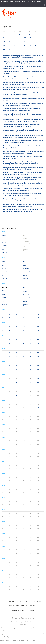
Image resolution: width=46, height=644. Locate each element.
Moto (23, 2)
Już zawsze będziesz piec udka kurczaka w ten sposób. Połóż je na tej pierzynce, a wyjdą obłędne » (23, 89)
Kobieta (17, 2)
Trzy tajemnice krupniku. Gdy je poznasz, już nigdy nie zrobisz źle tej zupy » (24, 73)
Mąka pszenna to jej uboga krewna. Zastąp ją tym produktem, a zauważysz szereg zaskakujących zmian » (23, 152)
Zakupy (12, 605)
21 (35, 42)
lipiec (25, 262)
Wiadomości (5, 2)
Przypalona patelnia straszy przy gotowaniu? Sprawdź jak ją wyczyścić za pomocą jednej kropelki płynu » (23, 62)
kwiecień (4, 246)
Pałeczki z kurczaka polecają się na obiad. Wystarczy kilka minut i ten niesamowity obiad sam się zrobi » (22, 173)
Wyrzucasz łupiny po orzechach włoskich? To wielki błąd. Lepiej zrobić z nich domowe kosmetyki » (22, 195)
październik (27, 272)
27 (30, 45)
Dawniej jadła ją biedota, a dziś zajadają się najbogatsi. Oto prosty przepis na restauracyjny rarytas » (22, 189)
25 (20, 45)
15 (4, 42)
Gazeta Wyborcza (37, 601)
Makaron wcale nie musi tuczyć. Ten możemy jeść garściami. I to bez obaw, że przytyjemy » (23, 131)
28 (35, 45)
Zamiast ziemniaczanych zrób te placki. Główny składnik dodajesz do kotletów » (22, 147)
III (17, 314)
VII (3, 318)
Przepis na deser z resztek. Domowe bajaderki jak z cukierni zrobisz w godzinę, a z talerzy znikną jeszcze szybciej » (23, 120)
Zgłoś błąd (23, 625)
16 (9, 42)
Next (28, 2)
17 (15, 42)
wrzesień (26, 268)
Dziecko (39, 2)
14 (35, 38)
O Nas (6, 622)
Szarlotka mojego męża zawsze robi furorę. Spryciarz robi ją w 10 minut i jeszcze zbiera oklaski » (24, 142)
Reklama (12, 622)
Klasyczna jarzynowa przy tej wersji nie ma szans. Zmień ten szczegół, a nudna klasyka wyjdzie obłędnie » (23, 57)
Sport (12, 2)
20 (30, 42)
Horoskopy (26, 601)
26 (25, 45)
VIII (10, 318)
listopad (25, 275)
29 (4, 49)
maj (3, 249)
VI (38, 314)
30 (9, 49)
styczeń (4, 235)
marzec (4, 242)
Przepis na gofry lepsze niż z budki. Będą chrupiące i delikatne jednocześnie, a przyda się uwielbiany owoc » (21, 163)
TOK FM (18, 601)
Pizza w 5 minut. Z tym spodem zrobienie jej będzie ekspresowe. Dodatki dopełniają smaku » (20, 78)
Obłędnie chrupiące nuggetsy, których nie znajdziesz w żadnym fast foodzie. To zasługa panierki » (21, 126)
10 (15, 38)
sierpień (25, 265)
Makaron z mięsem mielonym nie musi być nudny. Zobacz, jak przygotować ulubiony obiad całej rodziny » (23, 205)
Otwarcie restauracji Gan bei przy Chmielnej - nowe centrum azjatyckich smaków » (23, 157)
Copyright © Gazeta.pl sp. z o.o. (23, 618)
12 (25, 38)
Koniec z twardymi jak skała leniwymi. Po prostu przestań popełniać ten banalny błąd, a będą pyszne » (22, 115)
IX (17, 318)
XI (31, 318)
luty (3, 239)
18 (20, 42)
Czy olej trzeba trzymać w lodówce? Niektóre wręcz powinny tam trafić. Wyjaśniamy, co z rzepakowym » (23, 104)
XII (38, 318)
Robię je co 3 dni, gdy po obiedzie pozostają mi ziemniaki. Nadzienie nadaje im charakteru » (22, 200)
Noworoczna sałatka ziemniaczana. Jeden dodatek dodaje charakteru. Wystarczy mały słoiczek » (22, 94)
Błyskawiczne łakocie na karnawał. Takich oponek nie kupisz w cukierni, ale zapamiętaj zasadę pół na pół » (23, 211)
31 (15, 49)
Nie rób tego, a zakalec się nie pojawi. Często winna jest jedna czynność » (24, 99)
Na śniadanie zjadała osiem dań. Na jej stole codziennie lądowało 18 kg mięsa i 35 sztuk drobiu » (21, 110)
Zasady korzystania (36, 622)
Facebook (31, 610)
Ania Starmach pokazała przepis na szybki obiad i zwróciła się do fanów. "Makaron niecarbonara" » (24, 83)
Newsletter (22, 610)
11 (20, 38)
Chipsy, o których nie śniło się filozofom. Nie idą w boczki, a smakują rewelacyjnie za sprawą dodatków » (23, 168)
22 (4, 45)
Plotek (33, 2)
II (9, 314)
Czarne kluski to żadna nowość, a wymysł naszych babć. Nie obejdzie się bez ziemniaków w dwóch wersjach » (23, 136)
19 (25, 42)
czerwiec (4, 252)
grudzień (26, 279)
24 (15, 45)
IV (24, 314)
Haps (18, 605)
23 (9, 45)
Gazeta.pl (34, 605)
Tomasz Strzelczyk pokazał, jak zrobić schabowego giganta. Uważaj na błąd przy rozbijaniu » (23, 67)
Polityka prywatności (23, 622)
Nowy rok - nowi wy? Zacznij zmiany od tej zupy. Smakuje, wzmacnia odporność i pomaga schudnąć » (22, 184)
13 (30, 38)
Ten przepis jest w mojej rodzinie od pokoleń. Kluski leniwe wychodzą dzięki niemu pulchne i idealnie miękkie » (23, 179)
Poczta (40, 5)
